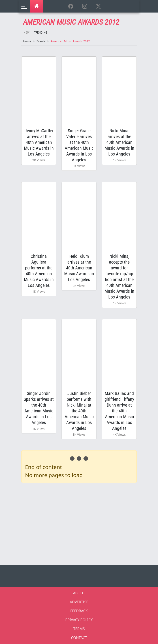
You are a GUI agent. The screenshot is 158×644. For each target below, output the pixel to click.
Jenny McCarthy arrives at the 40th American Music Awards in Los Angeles (39, 142)
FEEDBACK (79, 611)
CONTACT (79, 638)
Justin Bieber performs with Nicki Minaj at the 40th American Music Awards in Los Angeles (79, 411)
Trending (41, 32)
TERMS (79, 629)
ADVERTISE (79, 602)
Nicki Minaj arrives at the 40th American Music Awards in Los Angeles (119, 142)
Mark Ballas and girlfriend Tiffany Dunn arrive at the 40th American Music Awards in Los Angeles (119, 411)
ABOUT (79, 593)
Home (27, 41)
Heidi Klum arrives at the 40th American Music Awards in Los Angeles (79, 268)
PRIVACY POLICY (79, 620)
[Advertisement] (82, 523)
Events (41, 41)
